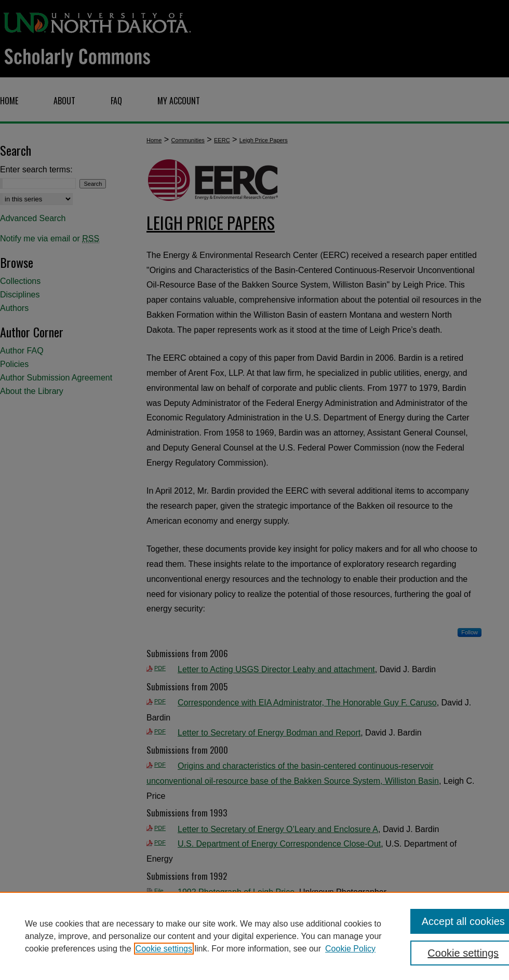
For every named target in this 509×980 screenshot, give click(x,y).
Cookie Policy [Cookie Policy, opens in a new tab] (350, 949)
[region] (254, 936)
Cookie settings (164, 949)
